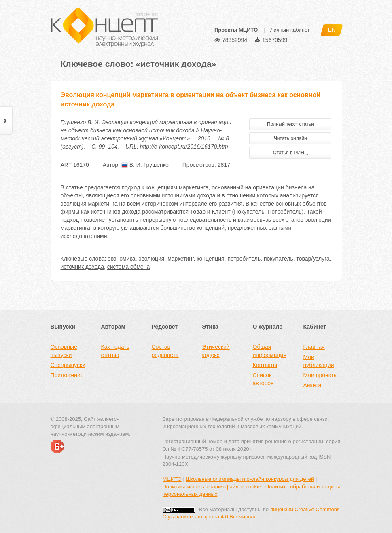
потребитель (244, 259)
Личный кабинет (290, 30)
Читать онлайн (290, 138)
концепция (210, 259)
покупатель (279, 259)
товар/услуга (313, 259)
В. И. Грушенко (145, 165)
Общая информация (270, 351)
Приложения (67, 375)
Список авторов (263, 379)
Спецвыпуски (68, 365)
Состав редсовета (165, 351)
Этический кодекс (216, 351)
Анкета (313, 385)
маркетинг (180, 259)
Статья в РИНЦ (290, 153)
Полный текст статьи (290, 124)
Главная (314, 347)
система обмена (129, 267)
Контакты (265, 365)
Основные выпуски (64, 351)
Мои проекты (321, 375)
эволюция (151, 259)
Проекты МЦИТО (236, 30)
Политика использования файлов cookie (212, 487)
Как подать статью (115, 351)
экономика (121, 259)
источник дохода (83, 267)
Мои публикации (319, 361)
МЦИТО (172, 479)
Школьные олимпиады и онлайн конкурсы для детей (250, 479)
